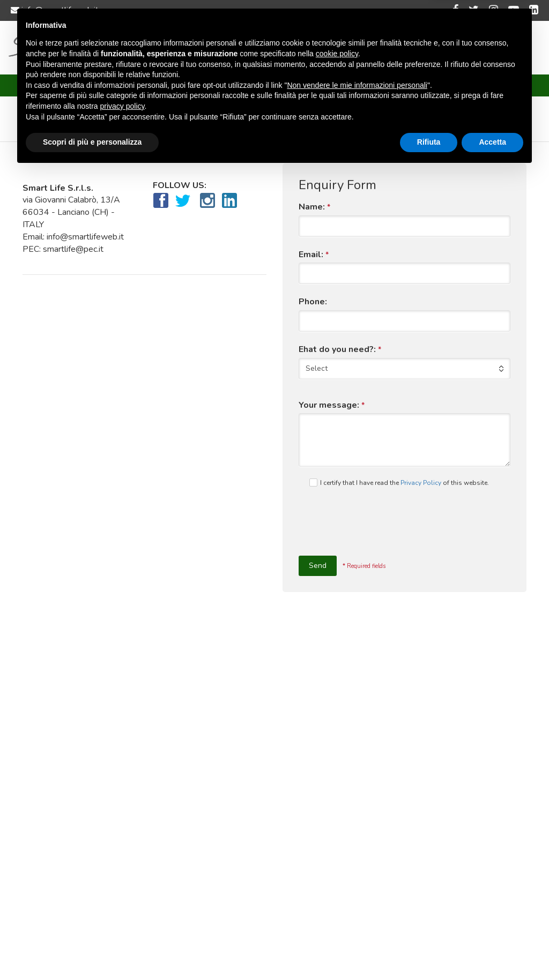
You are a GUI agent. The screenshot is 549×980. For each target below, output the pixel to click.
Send (318, 566)
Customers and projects (297, 48)
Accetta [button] (492, 951)
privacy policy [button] (123, 915)
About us (167, 48)
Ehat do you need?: (340, 350)
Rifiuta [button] (429, 951)
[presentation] (380, 525)
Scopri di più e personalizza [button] (92, 951)
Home (120, 48)
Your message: (332, 405)
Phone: (313, 302)
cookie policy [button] (337, 862)
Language (435, 48)
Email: (314, 255)
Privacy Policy (421, 483)
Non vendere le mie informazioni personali (357, 894)
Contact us (379, 48)
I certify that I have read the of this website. (399, 483)
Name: (314, 207)
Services (218, 48)
